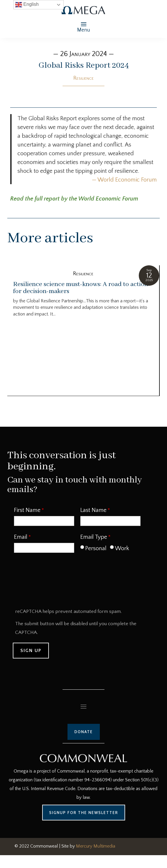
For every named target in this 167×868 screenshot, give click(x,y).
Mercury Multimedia (96, 846)
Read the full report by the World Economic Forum (74, 199)
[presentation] (58, 583)
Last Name (93, 510)
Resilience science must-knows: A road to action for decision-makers (81, 288)
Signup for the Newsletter (84, 813)
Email (21, 537)
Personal (96, 548)
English (27, 5)
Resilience (83, 78)
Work (122, 548)
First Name (27, 510)
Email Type (94, 537)
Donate (84, 732)
